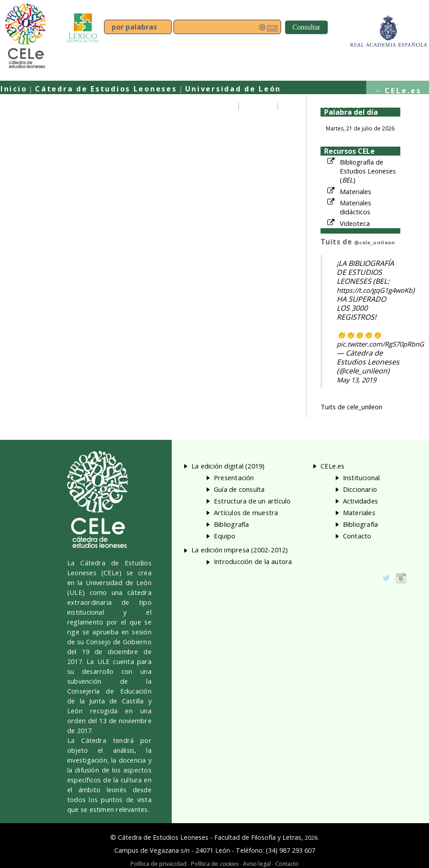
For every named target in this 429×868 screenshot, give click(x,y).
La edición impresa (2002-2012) (240, 550)
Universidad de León (233, 89)
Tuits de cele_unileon (351, 407)
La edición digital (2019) (228, 466)
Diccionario (360, 489)
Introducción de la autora (253, 561)
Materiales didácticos (355, 207)
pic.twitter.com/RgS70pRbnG (380, 344)
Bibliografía (232, 524)
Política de (215, 864)
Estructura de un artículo (252, 501)
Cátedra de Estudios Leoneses (106, 89)
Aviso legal (257, 864)
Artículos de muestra (246, 512)
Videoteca (355, 223)
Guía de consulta (322, 105)
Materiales (355, 191)
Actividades (360, 501)
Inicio (14, 89)
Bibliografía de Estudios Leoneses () (368, 171)
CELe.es (403, 91)
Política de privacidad (158, 864)
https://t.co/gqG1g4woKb (375, 290)
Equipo (258, 105)
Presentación (204, 105)
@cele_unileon (375, 242)
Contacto (357, 536)
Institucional (362, 477)
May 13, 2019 (356, 380)
